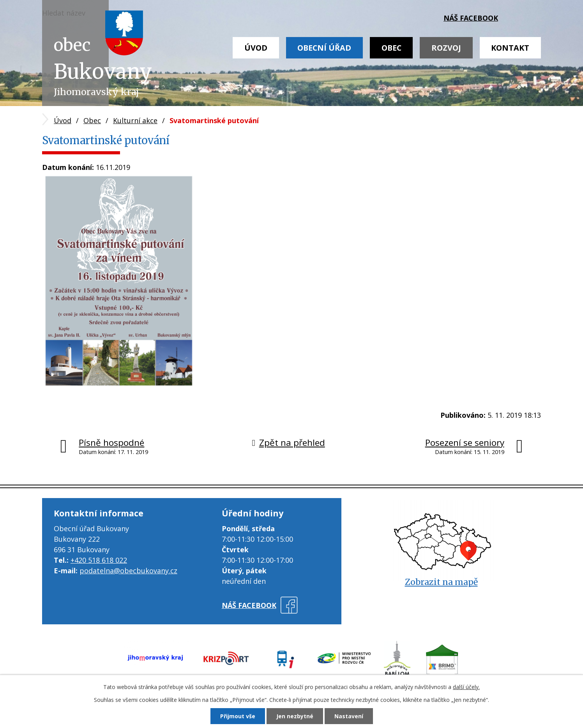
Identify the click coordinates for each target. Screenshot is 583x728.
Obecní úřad (324, 48)
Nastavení (349, 716)
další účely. (466, 687)
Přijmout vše (238, 716)
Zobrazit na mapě (441, 582)
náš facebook (471, 18)
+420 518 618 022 (99, 560)
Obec (391, 48)
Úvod (256, 48)
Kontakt (510, 48)
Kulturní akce (135, 120)
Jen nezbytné (295, 716)
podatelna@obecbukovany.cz (128, 571)
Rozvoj (446, 48)
